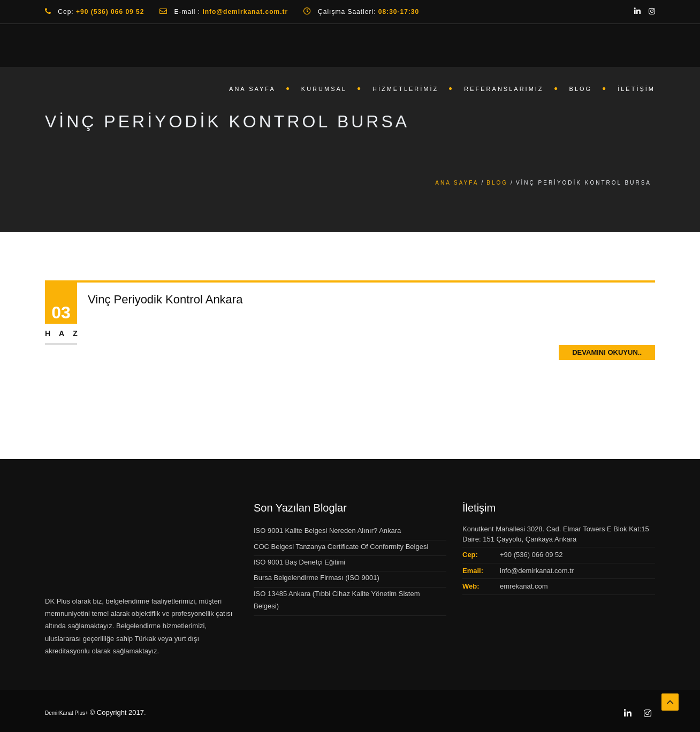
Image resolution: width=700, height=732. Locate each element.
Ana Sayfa (252, 89)
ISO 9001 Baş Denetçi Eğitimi (299, 562)
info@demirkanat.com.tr (537, 571)
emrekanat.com (524, 586)
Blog (581, 89)
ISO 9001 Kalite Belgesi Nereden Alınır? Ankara (327, 531)
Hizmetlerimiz (405, 89)
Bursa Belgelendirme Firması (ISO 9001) (317, 578)
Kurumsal (324, 89)
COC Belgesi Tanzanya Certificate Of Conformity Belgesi (341, 547)
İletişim (636, 89)
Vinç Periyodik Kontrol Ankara (165, 299)
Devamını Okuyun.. (607, 352)
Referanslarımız (504, 89)
